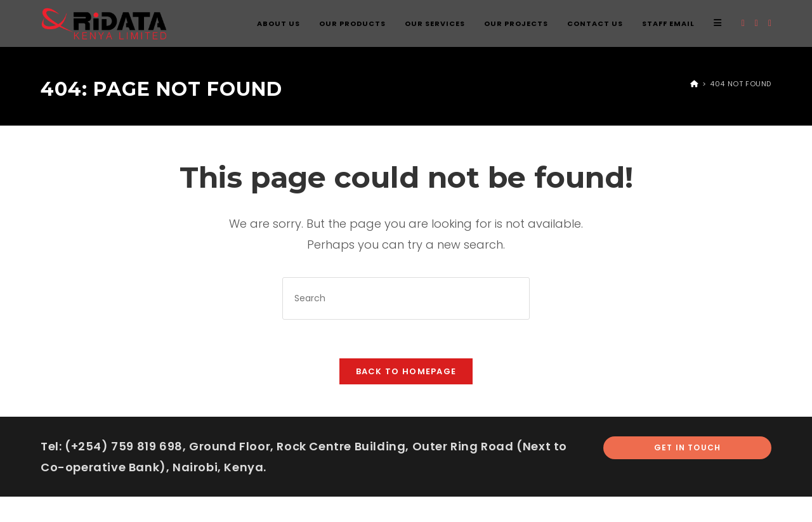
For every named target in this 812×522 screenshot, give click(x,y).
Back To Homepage (406, 371)
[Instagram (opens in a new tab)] (770, 23)
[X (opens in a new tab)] (743, 23)
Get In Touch (687, 447)
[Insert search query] (406, 298)
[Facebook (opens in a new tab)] (756, 23)
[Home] (694, 84)
